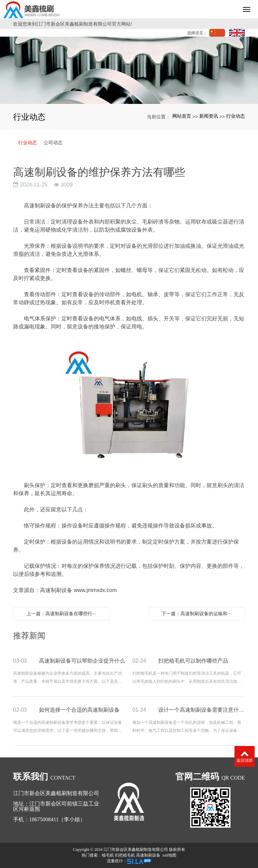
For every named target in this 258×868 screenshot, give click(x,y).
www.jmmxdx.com (95, 590)
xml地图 (169, 855)
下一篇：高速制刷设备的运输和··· (197, 614)
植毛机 (108, 855)
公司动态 (53, 143)
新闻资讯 (209, 116)
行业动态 (235, 116)
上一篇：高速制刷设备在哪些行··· (61, 614)
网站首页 (182, 116)
